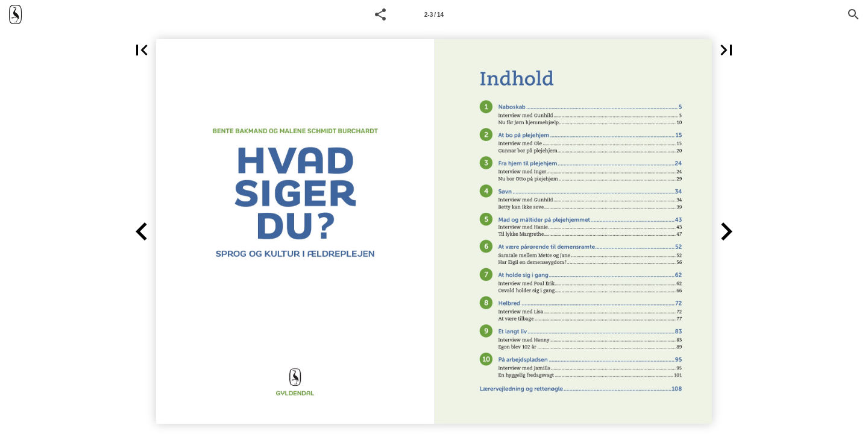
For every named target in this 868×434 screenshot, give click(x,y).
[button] (380, 14)
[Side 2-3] (434, 14)
